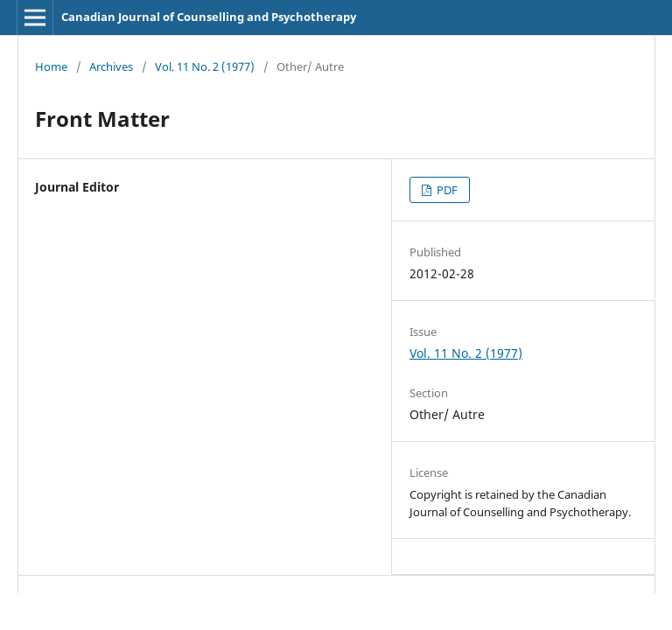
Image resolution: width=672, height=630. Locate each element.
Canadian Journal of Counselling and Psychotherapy (209, 17)
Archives (111, 66)
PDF (446, 190)
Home (51, 66)
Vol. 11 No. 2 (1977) (205, 66)
